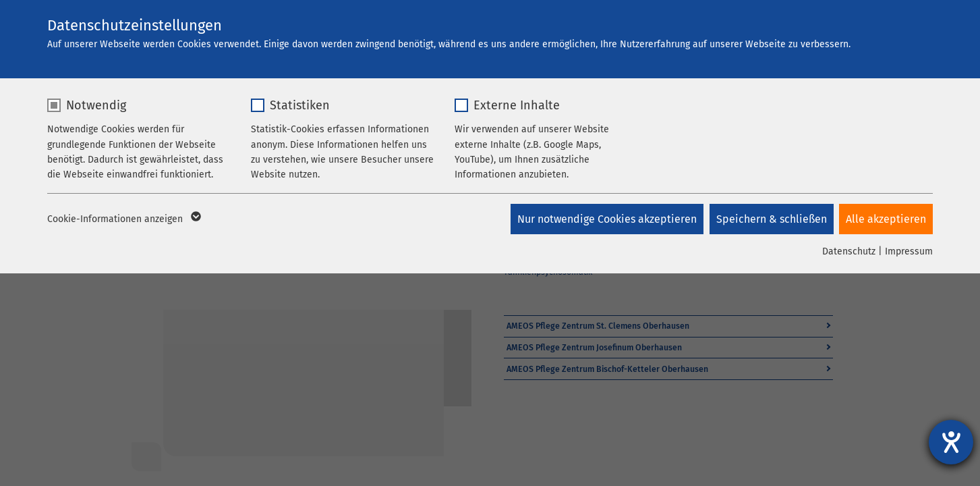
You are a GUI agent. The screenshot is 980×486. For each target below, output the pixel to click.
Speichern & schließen (770, 219)
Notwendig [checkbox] (96, 105)
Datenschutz (849, 251)
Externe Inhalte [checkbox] (517, 105)
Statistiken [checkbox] (300, 105)
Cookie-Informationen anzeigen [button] (123, 219)
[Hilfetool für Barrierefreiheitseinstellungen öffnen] (951, 442)
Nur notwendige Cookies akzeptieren (605, 219)
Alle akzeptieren (886, 219)
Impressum (909, 251)
